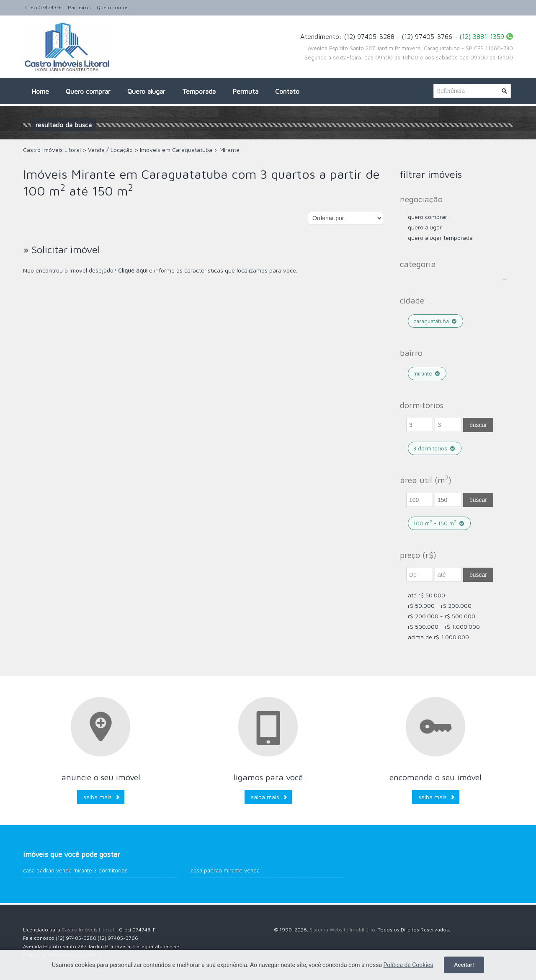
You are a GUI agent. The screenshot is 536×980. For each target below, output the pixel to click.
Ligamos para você (268, 777)
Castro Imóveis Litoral (88, 930)
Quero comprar (88, 91)
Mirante (427, 373)
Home (40, 91)
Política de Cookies (408, 965)
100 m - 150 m (439, 523)
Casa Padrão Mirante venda (225, 870)
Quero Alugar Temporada (440, 238)
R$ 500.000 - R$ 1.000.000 (444, 626)
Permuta (245, 91)
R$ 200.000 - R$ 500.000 (442, 616)
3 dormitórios (435, 448)
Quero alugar (146, 91)
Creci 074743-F (44, 7)
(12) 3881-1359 (482, 36)
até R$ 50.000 (426, 595)
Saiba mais (98, 797)
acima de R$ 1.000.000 (438, 637)
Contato (287, 91)
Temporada (199, 91)
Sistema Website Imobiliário (342, 930)
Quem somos (113, 7)
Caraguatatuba (435, 321)
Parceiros (79, 7)
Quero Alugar (425, 227)
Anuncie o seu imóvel (101, 777)
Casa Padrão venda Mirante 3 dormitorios (75, 870)
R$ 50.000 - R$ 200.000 (440, 606)
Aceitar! (464, 965)
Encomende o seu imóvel (435, 777)
